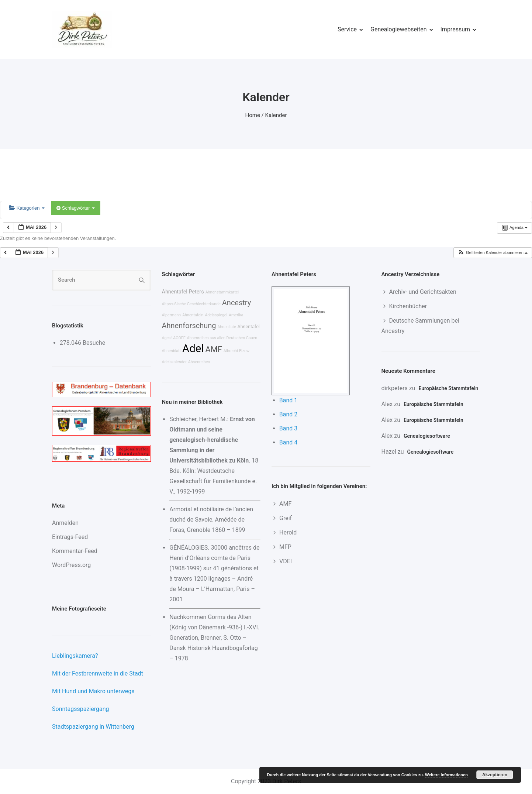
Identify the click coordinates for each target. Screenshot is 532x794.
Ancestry (236, 303)
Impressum (455, 29)
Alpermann (172, 315)
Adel (193, 348)
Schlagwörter (76, 208)
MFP (285, 547)
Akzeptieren (495, 775)
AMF (213, 349)
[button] (493, 253)
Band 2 (289, 414)
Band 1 (289, 400)
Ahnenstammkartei (222, 292)
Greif (286, 518)
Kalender (276, 115)
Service (347, 29)
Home (253, 115)
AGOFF (179, 338)
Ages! (167, 338)
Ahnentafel (249, 326)
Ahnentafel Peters (183, 292)
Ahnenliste (227, 327)
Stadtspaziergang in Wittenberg (93, 727)
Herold (288, 532)
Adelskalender (174, 362)
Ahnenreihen (199, 362)
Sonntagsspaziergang (81, 709)
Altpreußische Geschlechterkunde (191, 304)
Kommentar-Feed (75, 551)
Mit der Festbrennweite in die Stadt (98, 673)
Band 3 (289, 428)
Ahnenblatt (172, 351)
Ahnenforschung (189, 326)
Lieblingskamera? (75, 656)
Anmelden (65, 523)
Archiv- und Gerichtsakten (423, 292)
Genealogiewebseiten (398, 29)
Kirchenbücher (408, 306)
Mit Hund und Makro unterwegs (93, 691)
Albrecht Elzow (236, 351)
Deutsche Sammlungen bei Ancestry (420, 326)
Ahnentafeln (193, 315)
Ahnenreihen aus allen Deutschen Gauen (222, 338)
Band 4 (289, 442)
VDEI (286, 561)
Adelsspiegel (216, 315)
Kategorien (27, 208)
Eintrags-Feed (70, 537)
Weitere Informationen (446, 775)
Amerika (236, 315)
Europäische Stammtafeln (449, 388)
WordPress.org (71, 565)
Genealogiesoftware (427, 436)
